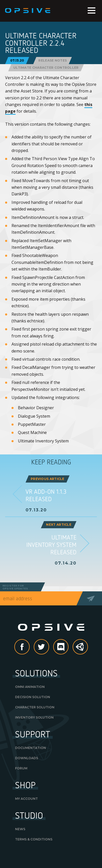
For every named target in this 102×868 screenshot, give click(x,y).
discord (68, 647)
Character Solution (35, 707)
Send (92, 598)
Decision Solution (33, 697)
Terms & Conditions (34, 839)
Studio (29, 815)
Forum (21, 768)
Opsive (28, 11)
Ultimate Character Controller (46, 68)
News (20, 829)
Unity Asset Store (81, 649)
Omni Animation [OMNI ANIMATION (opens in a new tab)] (30, 687)
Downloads (27, 758)
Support (33, 734)
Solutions (36, 673)
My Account (26, 799)
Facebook (29, 647)
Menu (92, 10)
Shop (25, 785)
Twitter (49, 647)
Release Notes (53, 60)
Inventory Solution (34, 717)
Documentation (31, 748)
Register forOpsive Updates (15, 587)
